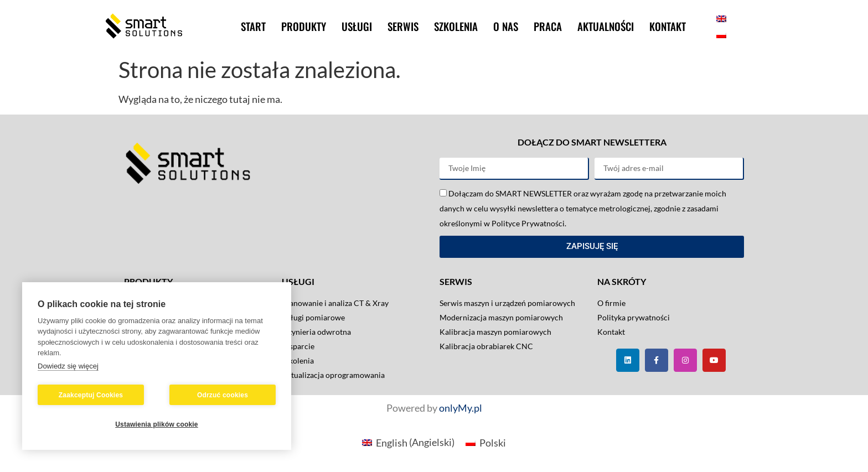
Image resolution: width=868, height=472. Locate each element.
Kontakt (668, 26)
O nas (506, 26)
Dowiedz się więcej (68, 366)
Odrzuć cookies (223, 395)
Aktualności (606, 26)
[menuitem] (721, 18)
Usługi (357, 26)
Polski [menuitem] (493, 443)
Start (253, 26)
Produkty (304, 26)
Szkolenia (456, 26)
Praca (548, 26)
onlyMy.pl (461, 408)
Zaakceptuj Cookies (91, 395)
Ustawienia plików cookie (157, 424)
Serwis (403, 26)
